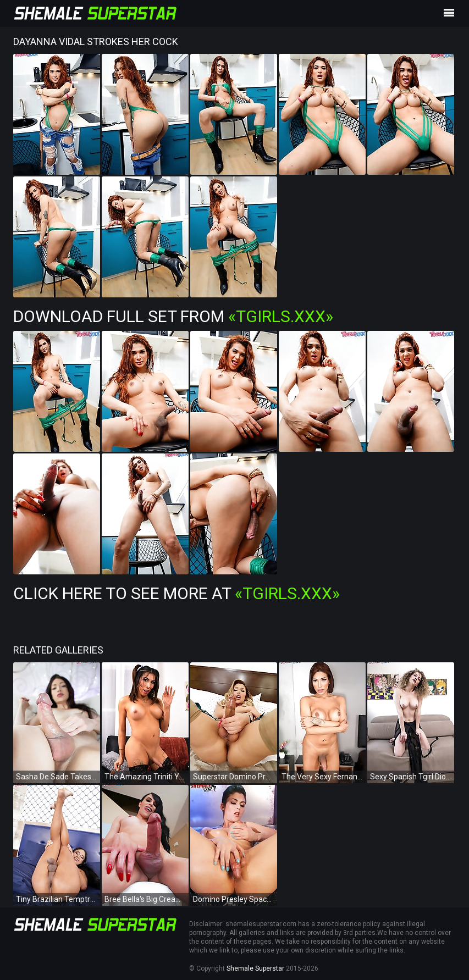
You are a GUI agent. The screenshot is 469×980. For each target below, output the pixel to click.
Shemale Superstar (255, 968)
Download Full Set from (173, 316)
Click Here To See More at (176, 593)
